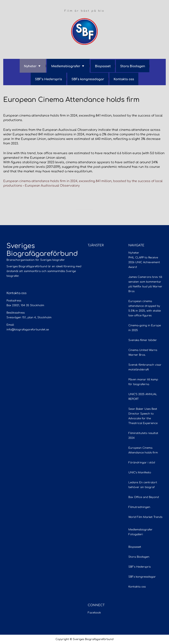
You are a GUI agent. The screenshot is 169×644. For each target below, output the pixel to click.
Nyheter (30, 66)
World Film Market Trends (145, 517)
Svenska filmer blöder (143, 340)
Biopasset (103, 66)
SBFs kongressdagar (88, 79)
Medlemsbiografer (66, 66)
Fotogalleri (136, 534)
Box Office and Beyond (144, 497)
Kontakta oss (124, 79)
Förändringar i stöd (142, 463)
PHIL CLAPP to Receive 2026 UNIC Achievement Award (144, 262)
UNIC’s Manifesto (140, 473)
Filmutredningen (139, 507)
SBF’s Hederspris (49, 79)
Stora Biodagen (133, 66)
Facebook (94, 613)
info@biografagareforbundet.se (28, 330)
